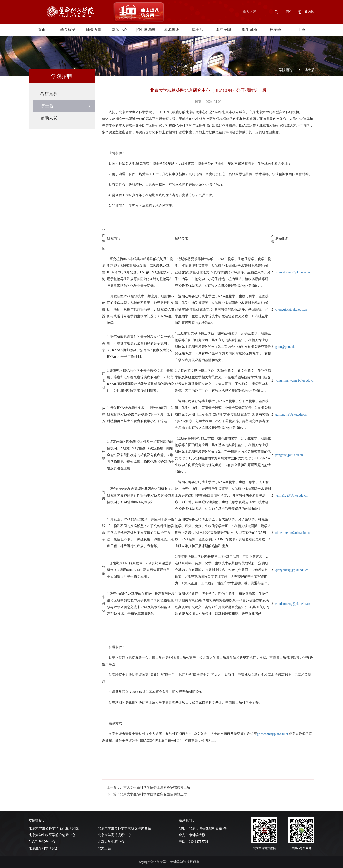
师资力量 (94, 30)
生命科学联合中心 (42, 842)
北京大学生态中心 (111, 842)
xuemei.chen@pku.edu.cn (293, 272)
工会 (301, 30)
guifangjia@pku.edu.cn (291, 414)
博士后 (197, 30)
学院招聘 (223, 30)
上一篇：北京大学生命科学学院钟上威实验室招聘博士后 (148, 788)
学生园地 (249, 30)
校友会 (275, 30)
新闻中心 (120, 30)
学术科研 (171, 30)
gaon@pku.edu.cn (288, 347)
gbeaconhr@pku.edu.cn (273, 734)
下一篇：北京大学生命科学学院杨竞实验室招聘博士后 (147, 794)
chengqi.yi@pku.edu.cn (291, 310)
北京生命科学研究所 (44, 848)
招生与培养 (146, 30)
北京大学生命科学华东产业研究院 (54, 828)
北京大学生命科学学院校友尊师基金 (124, 828)
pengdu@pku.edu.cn (289, 455)
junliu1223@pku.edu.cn (291, 496)
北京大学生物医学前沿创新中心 (52, 835)
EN (288, 12)
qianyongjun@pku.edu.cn (293, 533)
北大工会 (104, 848)
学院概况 (68, 30)
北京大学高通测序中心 (114, 835)
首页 (42, 30)
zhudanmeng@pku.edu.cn (293, 604)
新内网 (309, 12)
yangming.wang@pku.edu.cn (295, 381)
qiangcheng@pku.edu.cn (292, 570)
